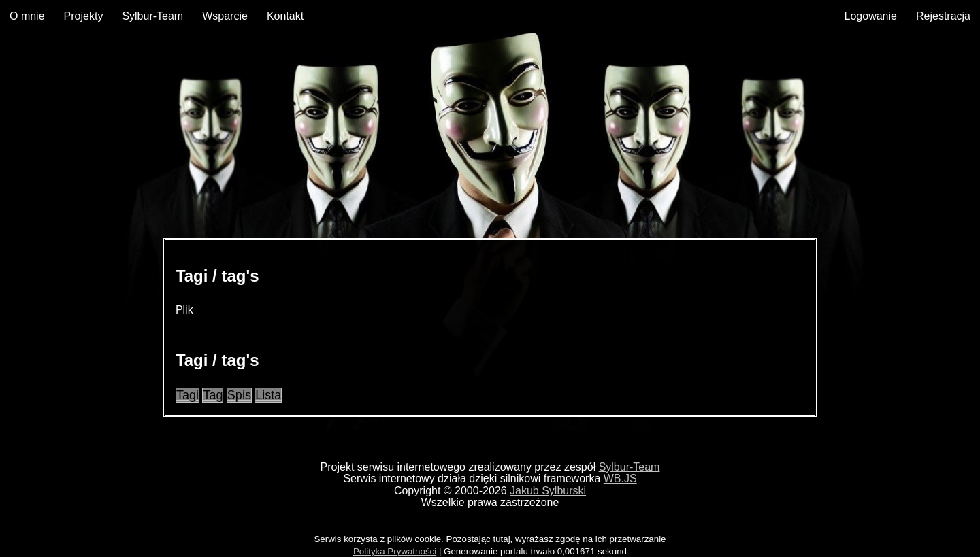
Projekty (84, 16)
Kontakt (285, 16)
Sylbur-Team (152, 16)
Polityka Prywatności (395, 551)
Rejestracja (943, 16)
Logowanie (871, 16)
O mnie (27, 16)
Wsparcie (225, 16)
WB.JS (620, 478)
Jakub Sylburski (548, 491)
